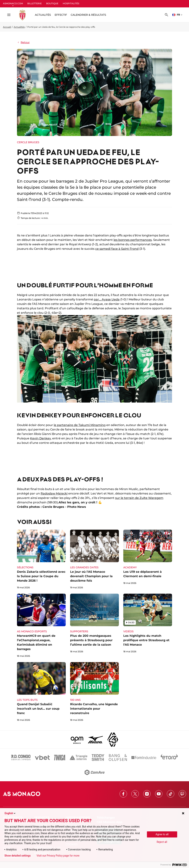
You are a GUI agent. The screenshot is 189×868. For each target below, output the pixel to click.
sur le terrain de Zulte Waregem (139, 498)
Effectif (61, 15)
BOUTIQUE (52, 3)
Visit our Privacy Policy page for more (58, 856)
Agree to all (162, 834)
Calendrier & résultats (88, 15)
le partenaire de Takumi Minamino (80, 425)
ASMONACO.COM (13, 3)
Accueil (7, 27)
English (10, 813)
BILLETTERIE (35, 3)
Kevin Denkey (40, 438)
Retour (23, 42)
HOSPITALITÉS (71, 3)
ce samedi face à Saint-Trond (117, 249)
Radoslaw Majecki (54, 493)
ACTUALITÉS (43, 15)
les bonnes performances (133, 240)
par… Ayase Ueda (107, 299)
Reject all (162, 842)
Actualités (19, 27)
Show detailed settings (18, 856)
